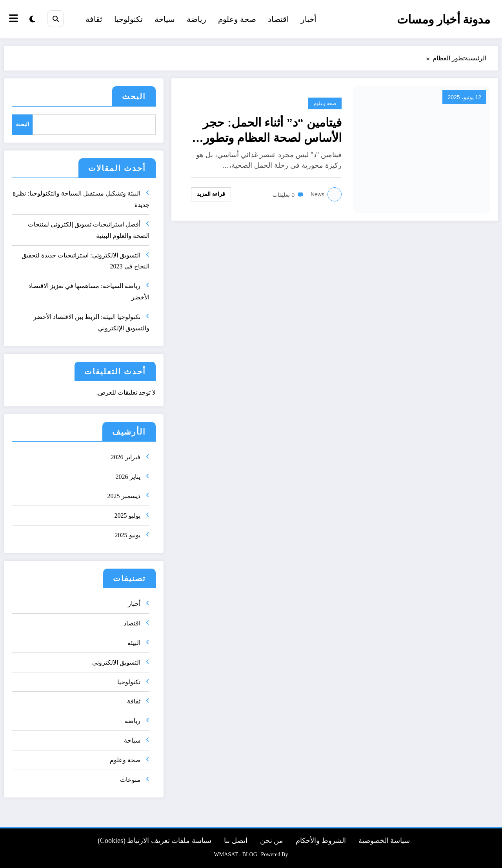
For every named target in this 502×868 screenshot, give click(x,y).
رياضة (196, 19)
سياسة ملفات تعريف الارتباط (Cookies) (155, 841)
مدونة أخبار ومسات (444, 19)
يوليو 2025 (127, 516)
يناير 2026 (128, 477)
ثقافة (94, 19)
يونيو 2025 (128, 535)
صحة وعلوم (237, 19)
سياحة (165, 19)
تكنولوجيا (128, 19)
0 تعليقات (284, 195)
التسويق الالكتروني (116, 662)
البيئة (134, 643)
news (317, 194)
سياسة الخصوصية (384, 841)
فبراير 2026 (126, 457)
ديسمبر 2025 (124, 496)
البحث (134, 96)
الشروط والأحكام (321, 841)
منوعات (130, 780)
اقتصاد (278, 19)
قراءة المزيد (211, 194)
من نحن (272, 841)
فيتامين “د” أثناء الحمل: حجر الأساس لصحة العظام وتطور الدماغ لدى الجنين (272, 131)
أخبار (309, 19)
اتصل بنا (236, 841)
